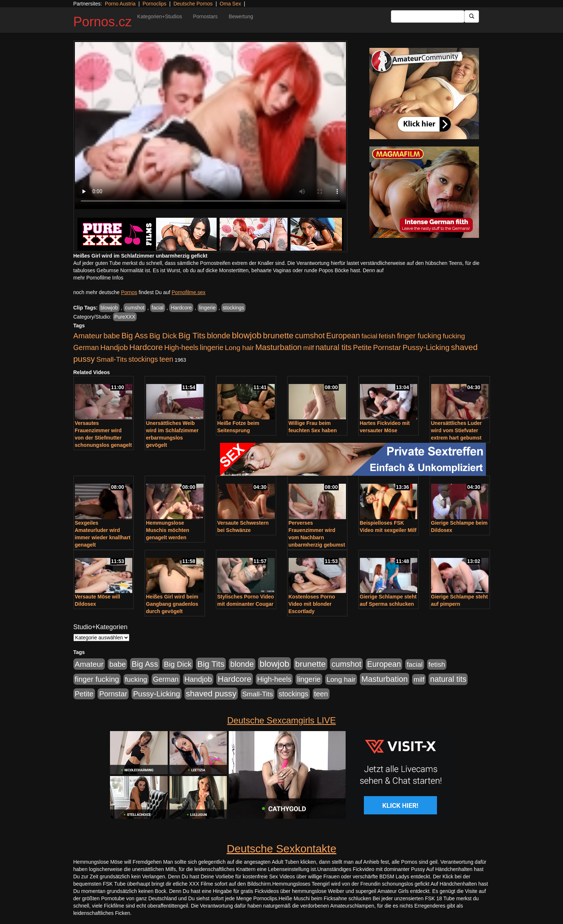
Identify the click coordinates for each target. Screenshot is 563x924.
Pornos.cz (103, 22)
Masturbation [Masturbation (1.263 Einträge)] (279, 347)
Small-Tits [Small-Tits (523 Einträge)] (111, 359)
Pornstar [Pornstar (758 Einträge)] (387, 347)
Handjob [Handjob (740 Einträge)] (114, 347)
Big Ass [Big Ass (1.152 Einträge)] (134, 336)
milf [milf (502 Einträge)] (309, 348)
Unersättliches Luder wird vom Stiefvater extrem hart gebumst (457, 430)
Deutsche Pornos (193, 4)
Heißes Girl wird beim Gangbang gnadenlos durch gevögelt (172, 604)
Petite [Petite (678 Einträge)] (362, 347)
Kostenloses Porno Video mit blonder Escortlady (312, 604)
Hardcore (181, 308)
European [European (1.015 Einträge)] (343, 336)
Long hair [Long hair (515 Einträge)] (239, 348)
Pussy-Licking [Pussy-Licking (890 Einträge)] (426, 347)
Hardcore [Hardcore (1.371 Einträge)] (146, 347)
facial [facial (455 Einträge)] (369, 336)
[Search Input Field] (428, 16)
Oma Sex (230, 4)
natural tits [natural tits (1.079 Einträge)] (333, 347)
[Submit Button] (472, 16)
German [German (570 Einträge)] (86, 347)
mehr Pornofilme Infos (98, 278)
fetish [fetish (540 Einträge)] (387, 336)
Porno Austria (120, 4)
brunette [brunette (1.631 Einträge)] (278, 335)
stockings (233, 308)
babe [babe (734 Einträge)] (112, 336)
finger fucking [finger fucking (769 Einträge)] (419, 336)
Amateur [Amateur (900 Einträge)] (88, 336)
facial (158, 308)
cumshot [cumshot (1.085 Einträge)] (310, 336)
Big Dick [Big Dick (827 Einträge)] (163, 336)
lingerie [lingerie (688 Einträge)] (212, 347)
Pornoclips (154, 4)
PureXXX (125, 317)
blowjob (109, 308)
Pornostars (205, 16)
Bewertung (241, 16)
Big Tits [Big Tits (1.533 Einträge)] (192, 335)
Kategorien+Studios (160, 16)
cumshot (135, 308)
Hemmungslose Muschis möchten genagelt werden (168, 530)
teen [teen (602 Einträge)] (166, 359)
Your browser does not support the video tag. (210, 126)
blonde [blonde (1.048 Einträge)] (218, 336)
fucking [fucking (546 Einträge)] (454, 336)
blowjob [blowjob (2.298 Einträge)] (246, 335)
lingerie (207, 308)
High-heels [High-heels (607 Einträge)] (182, 347)
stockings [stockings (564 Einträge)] (143, 359)
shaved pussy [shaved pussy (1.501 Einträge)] (211, 694)
